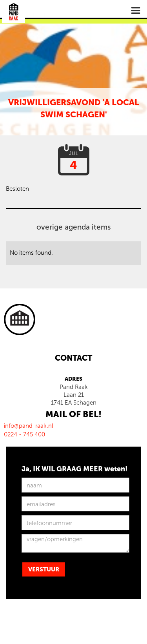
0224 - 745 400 (24, 434)
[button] (136, 11)
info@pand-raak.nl (29, 426)
